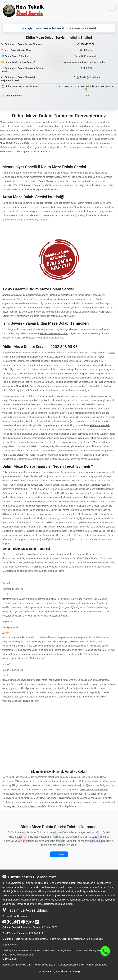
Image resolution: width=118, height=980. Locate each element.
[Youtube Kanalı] (4, 923)
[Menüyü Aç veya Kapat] (112, 8)
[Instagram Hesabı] (14, 923)
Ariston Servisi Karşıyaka (89, 950)
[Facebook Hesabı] (18, 923)
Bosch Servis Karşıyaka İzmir (17, 965)
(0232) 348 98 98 (86, 44)
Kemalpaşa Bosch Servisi (71, 965)
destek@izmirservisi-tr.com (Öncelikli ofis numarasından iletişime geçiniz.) (66, 939)
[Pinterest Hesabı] (23, 923)
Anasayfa (27, 28)
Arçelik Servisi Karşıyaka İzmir (58, 950)
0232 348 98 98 (36, 933)
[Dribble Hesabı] (28, 923)
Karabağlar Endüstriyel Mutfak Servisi (21, 950)
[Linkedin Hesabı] (37, 923)
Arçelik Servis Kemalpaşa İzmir (18, 955)
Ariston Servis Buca (97, 965)
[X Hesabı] (9, 923)
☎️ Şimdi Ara (59, 854)
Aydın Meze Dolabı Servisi (50, 28)
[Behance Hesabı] (32, 923)
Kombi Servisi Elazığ (45, 965)
